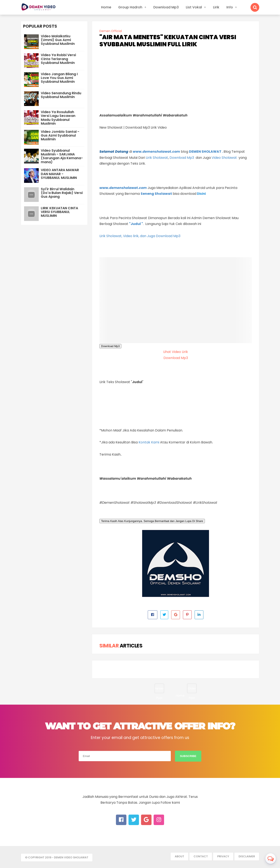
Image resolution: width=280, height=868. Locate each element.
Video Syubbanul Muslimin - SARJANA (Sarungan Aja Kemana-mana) (62, 156)
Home (106, 7)
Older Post (192, 690)
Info (230, 7)
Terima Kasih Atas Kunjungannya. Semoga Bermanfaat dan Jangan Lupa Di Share (152, 521)
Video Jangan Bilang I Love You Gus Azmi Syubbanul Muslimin (59, 78)
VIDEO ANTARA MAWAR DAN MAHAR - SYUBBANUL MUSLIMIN (60, 174)
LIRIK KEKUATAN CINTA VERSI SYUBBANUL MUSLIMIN (59, 212)
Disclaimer (247, 856)
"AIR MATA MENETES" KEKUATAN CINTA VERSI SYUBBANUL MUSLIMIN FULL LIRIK (168, 41)
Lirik (216, 7)
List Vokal (194, 7)
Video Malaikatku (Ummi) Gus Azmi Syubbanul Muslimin (58, 40)
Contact (201, 856)
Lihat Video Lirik (176, 352)
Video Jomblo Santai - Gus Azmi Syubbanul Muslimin (60, 135)
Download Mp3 (166, 7)
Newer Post (159, 690)
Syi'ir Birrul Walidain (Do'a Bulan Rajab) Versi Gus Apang (62, 193)
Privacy (223, 856)
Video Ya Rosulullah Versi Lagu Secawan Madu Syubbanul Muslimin (58, 118)
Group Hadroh (130, 7)
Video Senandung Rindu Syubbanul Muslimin (61, 95)
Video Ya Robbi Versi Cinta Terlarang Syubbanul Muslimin (58, 59)
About (179, 856)
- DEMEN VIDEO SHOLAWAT (70, 857)
